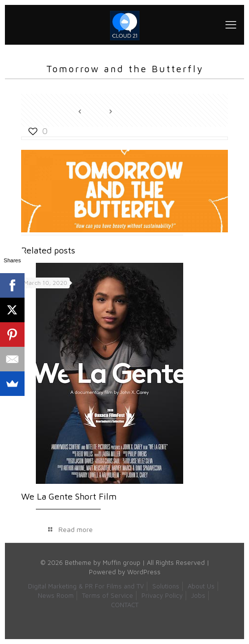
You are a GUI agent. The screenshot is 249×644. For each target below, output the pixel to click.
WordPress (144, 572)
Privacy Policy (162, 595)
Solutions (166, 586)
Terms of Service (108, 595)
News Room (56, 595)
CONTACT (125, 605)
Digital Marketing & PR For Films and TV (86, 586)
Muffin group (122, 562)
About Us (201, 586)
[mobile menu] (231, 25)
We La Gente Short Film (69, 496)
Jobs (198, 595)
